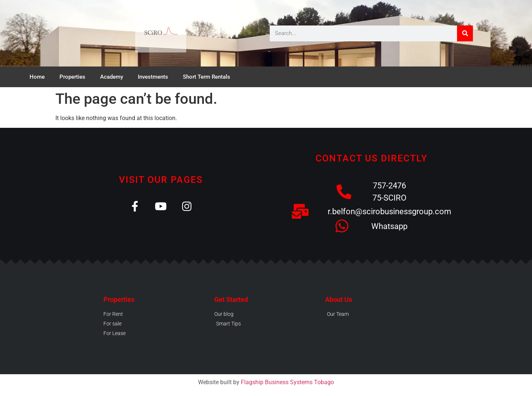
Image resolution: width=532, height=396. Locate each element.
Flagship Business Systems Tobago (287, 382)
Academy (112, 77)
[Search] (465, 33)
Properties (72, 77)
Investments (153, 77)
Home (37, 77)
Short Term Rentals (207, 77)
